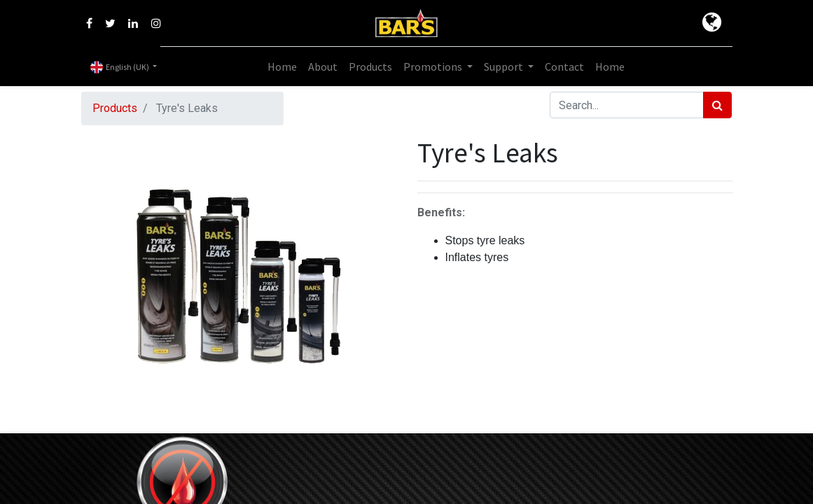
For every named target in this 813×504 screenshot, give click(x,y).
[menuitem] (282, 66)
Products (115, 108)
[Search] (717, 105)
